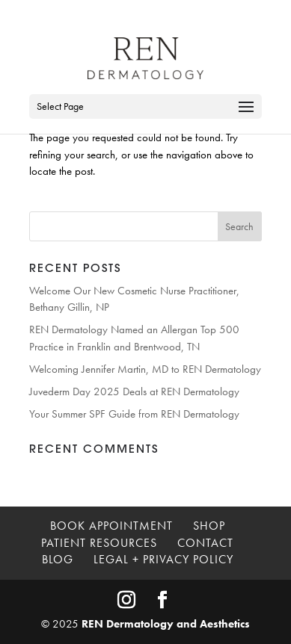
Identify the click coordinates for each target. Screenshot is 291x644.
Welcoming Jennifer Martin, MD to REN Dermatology (145, 369)
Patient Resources (99, 543)
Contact (205, 543)
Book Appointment (111, 526)
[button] (246, 117)
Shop (209, 526)
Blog (58, 559)
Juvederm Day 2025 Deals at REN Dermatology (134, 391)
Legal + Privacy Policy (163, 559)
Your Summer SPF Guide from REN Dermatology (134, 414)
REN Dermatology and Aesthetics (166, 624)
